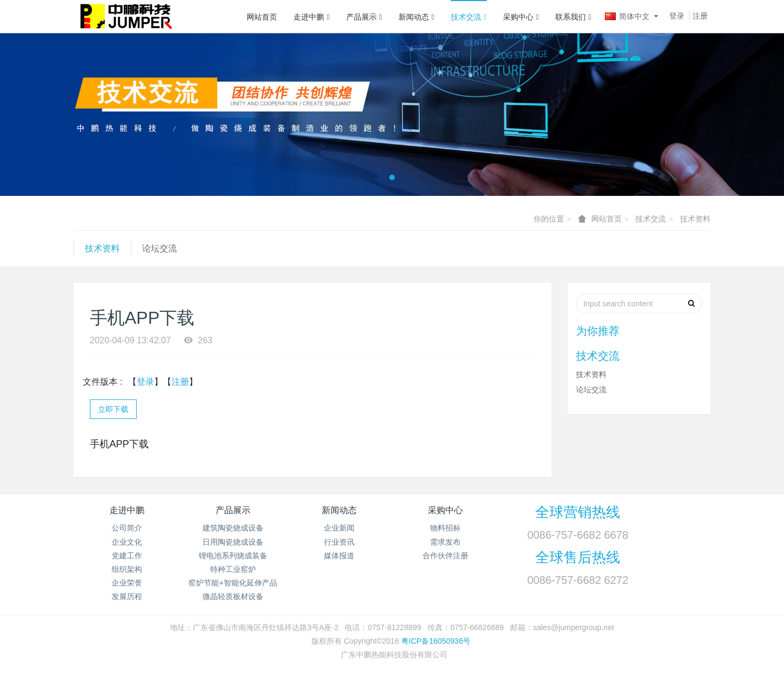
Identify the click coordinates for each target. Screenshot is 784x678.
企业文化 (127, 542)
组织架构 (127, 569)
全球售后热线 (578, 557)
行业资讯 (339, 542)
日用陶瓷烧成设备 (233, 542)
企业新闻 (339, 528)
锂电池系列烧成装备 (233, 556)
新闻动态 (416, 17)
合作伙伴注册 (445, 556)
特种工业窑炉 (233, 569)
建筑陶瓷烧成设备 (233, 528)
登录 (677, 16)
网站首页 (262, 17)
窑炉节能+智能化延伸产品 (232, 583)
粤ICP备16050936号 (436, 641)
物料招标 (445, 528)
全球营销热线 (578, 512)
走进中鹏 (311, 17)
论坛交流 (160, 248)
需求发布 (445, 542)
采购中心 (521, 17)
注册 (700, 16)
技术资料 (695, 219)
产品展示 (364, 17)
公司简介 (127, 528)
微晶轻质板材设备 (233, 596)
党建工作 (127, 556)
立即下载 (113, 409)
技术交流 (469, 17)
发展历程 (127, 596)
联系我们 (573, 17)
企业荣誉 (127, 583)
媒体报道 (339, 556)
